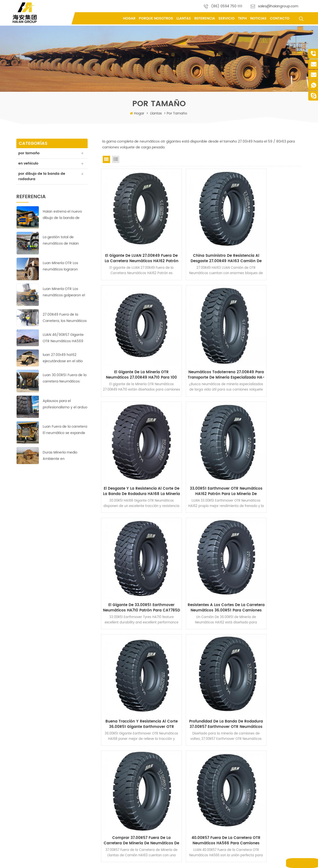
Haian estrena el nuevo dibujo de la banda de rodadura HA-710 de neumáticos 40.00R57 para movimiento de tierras (62, 215)
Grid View (106, 159)
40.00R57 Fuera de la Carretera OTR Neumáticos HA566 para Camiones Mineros (271, 547)
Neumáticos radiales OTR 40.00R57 (194, 841)
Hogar (129, 18)
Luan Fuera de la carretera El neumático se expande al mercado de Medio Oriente (65, 431)
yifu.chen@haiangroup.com (42, 786)
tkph (242, 18)
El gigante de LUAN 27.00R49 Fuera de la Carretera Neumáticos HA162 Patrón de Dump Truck (133, 242)
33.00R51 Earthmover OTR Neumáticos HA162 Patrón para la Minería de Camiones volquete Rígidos (271, 344)
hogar (114, 751)
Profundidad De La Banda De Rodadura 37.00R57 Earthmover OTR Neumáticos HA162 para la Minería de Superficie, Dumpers (133, 547)
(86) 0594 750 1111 (227, 6)
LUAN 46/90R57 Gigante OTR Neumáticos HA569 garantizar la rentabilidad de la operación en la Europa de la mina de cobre (64, 339)
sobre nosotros (120, 767)
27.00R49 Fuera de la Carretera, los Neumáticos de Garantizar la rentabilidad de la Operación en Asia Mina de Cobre (65, 319)
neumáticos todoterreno (186, 751)
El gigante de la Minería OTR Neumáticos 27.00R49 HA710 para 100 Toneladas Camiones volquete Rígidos (271, 242)
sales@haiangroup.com (278, 6)
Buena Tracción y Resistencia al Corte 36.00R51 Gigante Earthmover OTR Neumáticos (271, 445)
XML (232, 861)
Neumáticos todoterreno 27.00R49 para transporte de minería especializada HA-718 (133, 344)
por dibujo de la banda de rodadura (42, 177)
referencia (205, 18)
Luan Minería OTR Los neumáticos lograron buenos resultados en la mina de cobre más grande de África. (63, 267)
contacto (280, 18)
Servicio (226, 18)
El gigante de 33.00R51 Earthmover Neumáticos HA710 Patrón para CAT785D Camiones (133, 445)
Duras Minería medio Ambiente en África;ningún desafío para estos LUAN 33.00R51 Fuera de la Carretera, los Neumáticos (65, 457)
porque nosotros (156, 18)
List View (116, 159)
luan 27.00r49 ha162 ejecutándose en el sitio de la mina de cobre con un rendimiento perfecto (63, 359)
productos (117, 759)
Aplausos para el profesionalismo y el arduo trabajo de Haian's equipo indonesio (65, 405)
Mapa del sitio (216, 861)
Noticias (258, 18)
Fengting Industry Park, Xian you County (51, 751)
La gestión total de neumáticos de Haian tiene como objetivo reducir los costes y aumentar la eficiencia (62, 241)
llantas (184, 18)
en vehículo (29, 164)
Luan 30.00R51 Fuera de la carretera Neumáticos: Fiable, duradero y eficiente (65, 379)
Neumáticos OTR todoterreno (189, 759)
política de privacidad (125, 812)
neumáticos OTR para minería (190, 821)
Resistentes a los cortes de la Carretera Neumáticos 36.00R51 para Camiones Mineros (202, 445)
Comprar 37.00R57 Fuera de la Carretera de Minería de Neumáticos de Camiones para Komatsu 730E (202, 547)
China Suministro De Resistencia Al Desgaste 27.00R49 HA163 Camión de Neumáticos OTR (202, 242)
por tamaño (29, 153)
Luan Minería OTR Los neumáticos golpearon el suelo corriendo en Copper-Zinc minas (64, 293)
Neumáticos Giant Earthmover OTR (193, 792)
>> (214, 585)
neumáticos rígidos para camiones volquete (200, 813)
